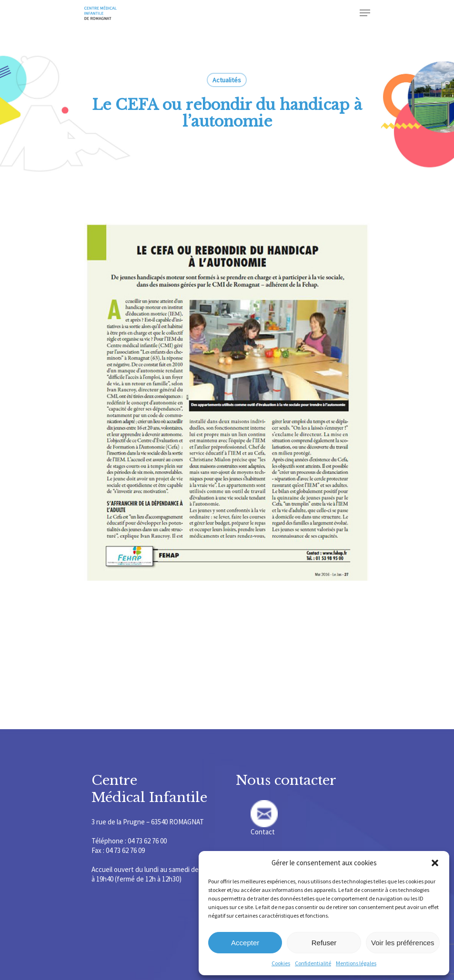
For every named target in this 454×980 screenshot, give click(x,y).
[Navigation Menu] (365, 13)
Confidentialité (313, 963)
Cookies (281, 963)
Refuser (324, 943)
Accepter (245, 943)
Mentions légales (356, 963)
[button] (435, 863)
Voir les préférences (403, 943)
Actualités (227, 80)
